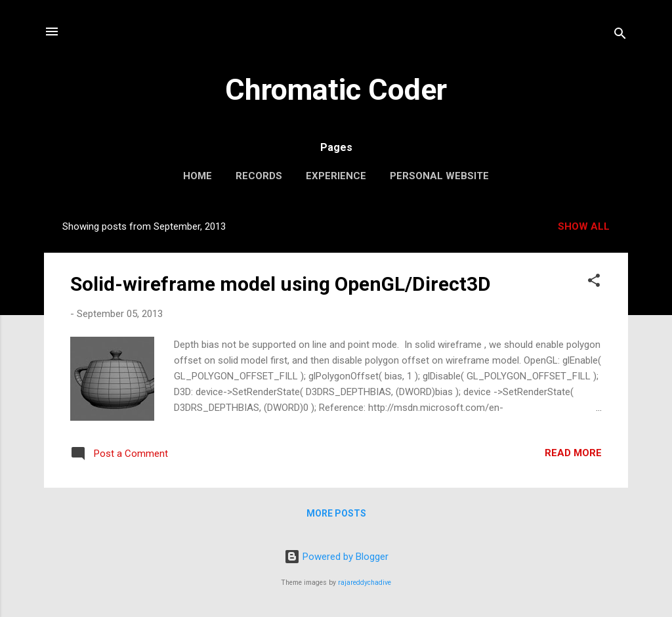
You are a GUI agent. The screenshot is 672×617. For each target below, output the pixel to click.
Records (259, 176)
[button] (594, 283)
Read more (573, 453)
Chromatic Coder (336, 90)
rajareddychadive (365, 583)
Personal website (439, 176)
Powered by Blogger (336, 557)
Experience (336, 176)
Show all (584, 226)
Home (198, 176)
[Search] (620, 36)
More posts (336, 513)
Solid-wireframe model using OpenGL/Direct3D (281, 284)
